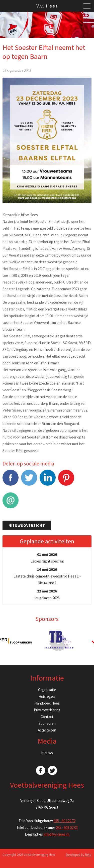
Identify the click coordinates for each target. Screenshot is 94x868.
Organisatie (47, 690)
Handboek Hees (47, 703)
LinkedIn (48, 480)
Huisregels (47, 696)
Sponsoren (47, 723)
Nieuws (47, 753)
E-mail (11, 503)
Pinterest (66, 480)
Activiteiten (47, 730)
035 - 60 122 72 (65, 821)
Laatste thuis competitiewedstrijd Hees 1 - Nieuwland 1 (47, 576)
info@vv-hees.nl (56, 834)
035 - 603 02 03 (67, 827)
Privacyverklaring (47, 710)
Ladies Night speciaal (47, 558)
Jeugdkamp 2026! (47, 594)
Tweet (29, 480)
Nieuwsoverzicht (27, 525)
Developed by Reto (79, 855)
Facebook (11, 480)
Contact (47, 717)
